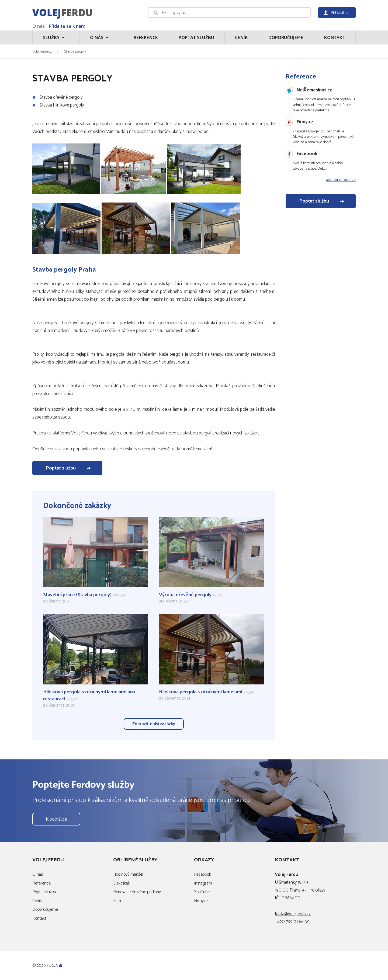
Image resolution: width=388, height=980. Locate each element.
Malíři (118, 901)
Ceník (241, 38)
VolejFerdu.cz (42, 52)
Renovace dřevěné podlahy (137, 892)
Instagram (203, 883)
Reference (146, 38)
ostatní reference (341, 180)
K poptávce (56, 819)
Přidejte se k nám (67, 26)
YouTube (202, 892)
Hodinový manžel (128, 874)
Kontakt (335, 38)
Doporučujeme (286, 38)
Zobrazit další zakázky (154, 724)
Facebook (202, 874)
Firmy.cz (201, 901)
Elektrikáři (122, 883)
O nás (39, 26)
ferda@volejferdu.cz (293, 914)
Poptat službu (196, 38)
